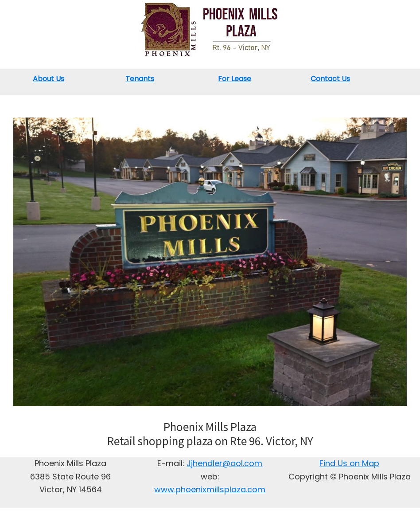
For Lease (235, 79)
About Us (49, 79)
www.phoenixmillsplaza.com (210, 489)
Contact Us (330, 79)
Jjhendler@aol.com (224, 463)
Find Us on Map (349, 463)
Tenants (140, 79)
